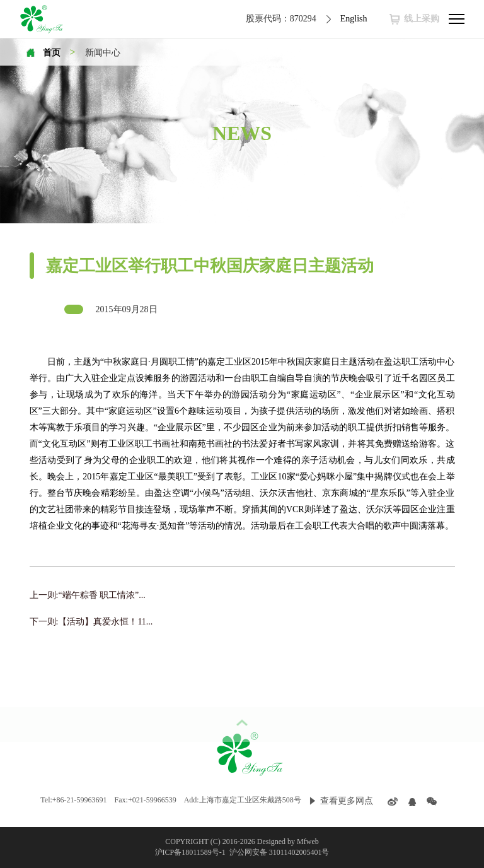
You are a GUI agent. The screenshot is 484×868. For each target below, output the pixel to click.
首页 (52, 53)
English (354, 19)
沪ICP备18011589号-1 (191, 852)
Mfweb (308, 842)
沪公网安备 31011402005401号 (279, 852)
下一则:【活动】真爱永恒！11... (91, 622)
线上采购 (422, 19)
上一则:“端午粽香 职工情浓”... (88, 595)
